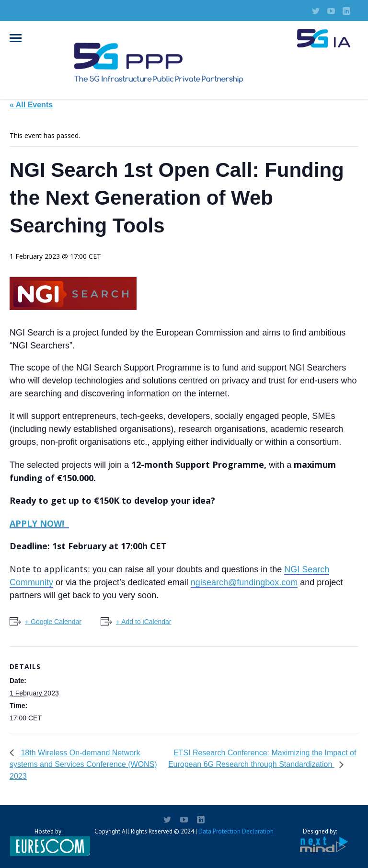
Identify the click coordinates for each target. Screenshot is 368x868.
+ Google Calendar (53, 622)
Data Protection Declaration (236, 831)
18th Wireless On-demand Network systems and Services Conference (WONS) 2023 (83, 765)
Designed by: (320, 840)
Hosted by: (48, 842)
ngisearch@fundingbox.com (244, 582)
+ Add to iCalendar (144, 622)
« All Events (31, 105)
